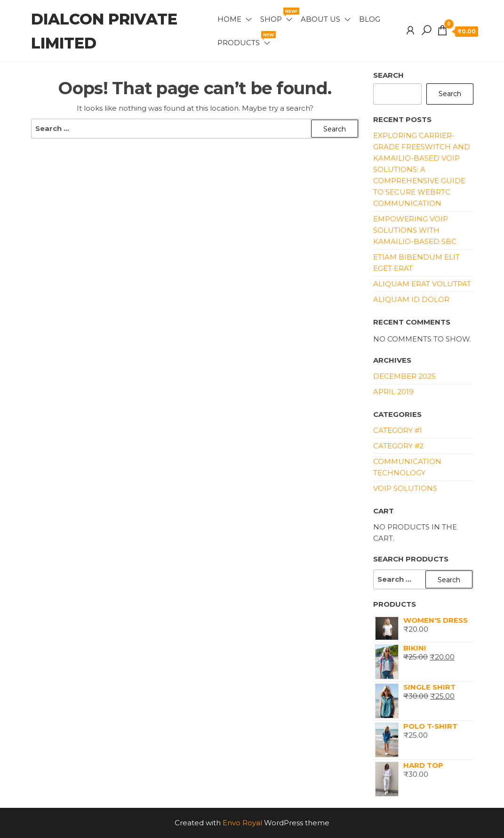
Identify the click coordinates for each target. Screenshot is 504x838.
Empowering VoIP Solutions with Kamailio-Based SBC (415, 230)
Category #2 (398, 446)
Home (229, 19)
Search (388, 75)
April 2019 (393, 392)
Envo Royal (242, 823)
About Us (320, 19)
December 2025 (404, 376)
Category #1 (398, 430)
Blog (370, 19)
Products (244, 39)
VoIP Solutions (405, 488)
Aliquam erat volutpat (422, 284)
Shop (277, 16)
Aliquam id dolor (411, 299)
